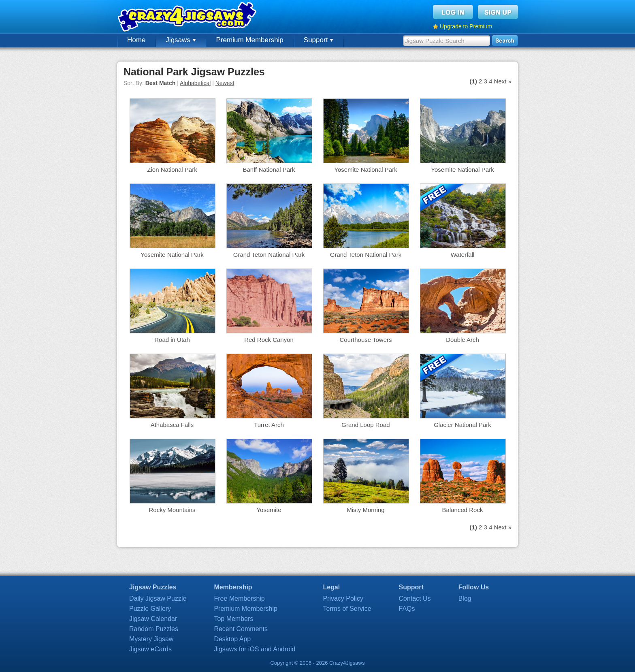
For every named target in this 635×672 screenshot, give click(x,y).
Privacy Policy (343, 598)
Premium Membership (250, 40)
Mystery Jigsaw (151, 639)
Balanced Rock (463, 510)
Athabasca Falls (172, 425)
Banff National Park (269, 170)
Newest (225, 83)
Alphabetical (195, 83)
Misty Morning (365, 510)
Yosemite (269, 510)
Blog (465, 598)
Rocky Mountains (172, 510)
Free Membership (239, 598)
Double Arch (462, 340)
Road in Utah (172, 340)
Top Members (233, 619)
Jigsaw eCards (150, 649)
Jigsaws (181, 40)
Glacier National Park (462, 425)
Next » (503, 81)
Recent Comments (241, 629)
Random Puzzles (154, 629)
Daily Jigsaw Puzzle (158, 598)
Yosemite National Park (365, 170)
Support (319, 40)
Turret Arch (269, 425)
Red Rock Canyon (269, 340)
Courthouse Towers (366, 340)
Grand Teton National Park (269, 255)
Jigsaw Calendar (153, 619)
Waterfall (463, 255)
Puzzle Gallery (150, 609)
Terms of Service (347, 609)
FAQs (407, 609)
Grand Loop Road (365, 425)
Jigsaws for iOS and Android (255, 649)
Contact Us (415, 598)
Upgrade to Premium (466, 26)
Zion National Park (172, 170)
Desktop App (232, 639)
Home (136, 40)
